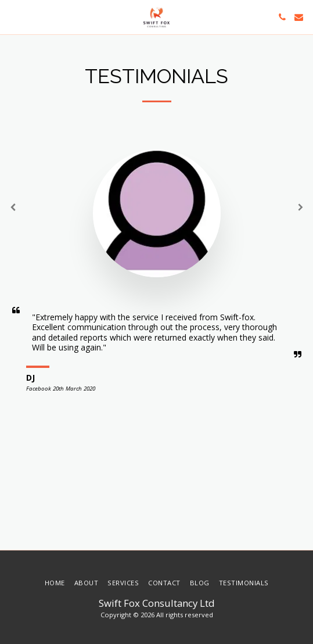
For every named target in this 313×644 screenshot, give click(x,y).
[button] (13, 17)
